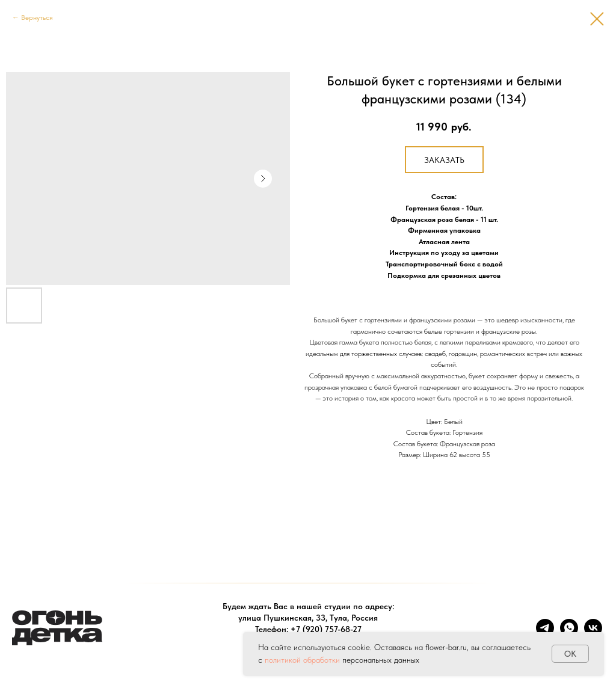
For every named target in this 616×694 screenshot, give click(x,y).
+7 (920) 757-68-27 (326, 629)
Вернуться (37, 17)
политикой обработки (302, 660)
